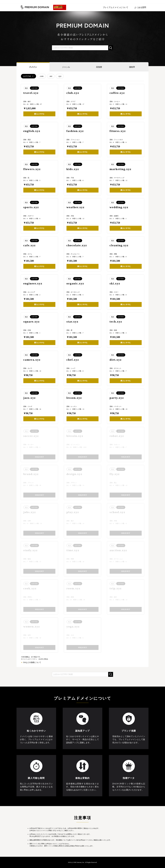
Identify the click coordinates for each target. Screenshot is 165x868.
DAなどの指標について (32, 662)
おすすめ (27, 76)
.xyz (60, 76)
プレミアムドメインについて (115, 7)
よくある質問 (140, 7)
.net (51, 76)
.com (42, 76)
